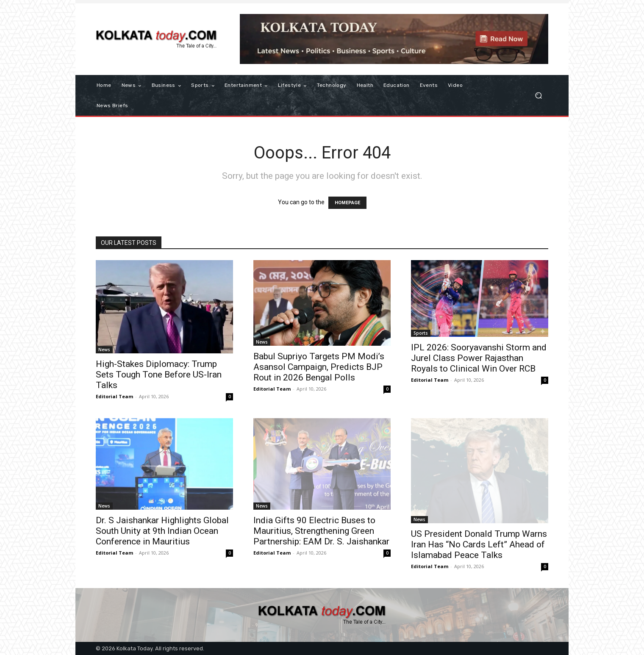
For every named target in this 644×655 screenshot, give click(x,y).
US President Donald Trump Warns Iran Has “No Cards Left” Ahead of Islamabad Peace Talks (479, 544)
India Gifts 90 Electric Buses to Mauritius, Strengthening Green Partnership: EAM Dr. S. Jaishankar (321, 531)
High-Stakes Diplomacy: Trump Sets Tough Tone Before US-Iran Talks (159, 375)
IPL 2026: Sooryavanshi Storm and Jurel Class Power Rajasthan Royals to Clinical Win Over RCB (479, 358)
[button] (538, 96)
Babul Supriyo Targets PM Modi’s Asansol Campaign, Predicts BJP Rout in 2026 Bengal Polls (319, 367)
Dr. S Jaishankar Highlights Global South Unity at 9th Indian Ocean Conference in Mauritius (162, 531)
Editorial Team (114, 396)
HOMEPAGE (347, 203)
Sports (421, 333)
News (104, 350)
